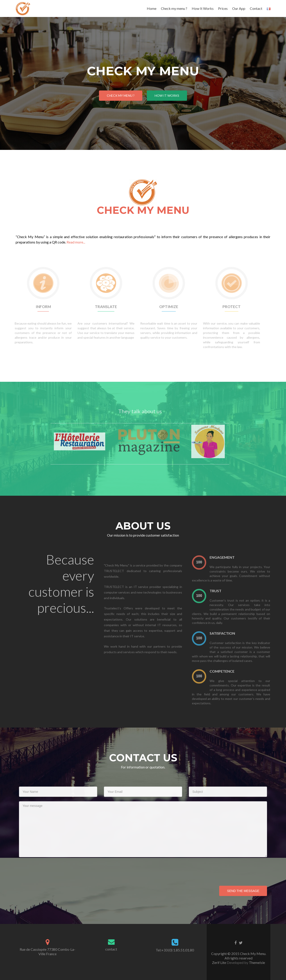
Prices (223, 8)
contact (111, 949)
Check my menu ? (174, 8)
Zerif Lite (219, 962)
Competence (232, 671)
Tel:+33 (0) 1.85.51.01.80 (175, 950)
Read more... (76, 242)
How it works (167, 95)
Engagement (232, 557)
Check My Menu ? (121, 95)
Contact (256, 8)
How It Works (203, 8)
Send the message (243, 891)
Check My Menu (143, 198)
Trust (226, 591)
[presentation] (209, 562)
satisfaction (232, 633)
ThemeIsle (257, 962)
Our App (239, 8)
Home (152, 8)
